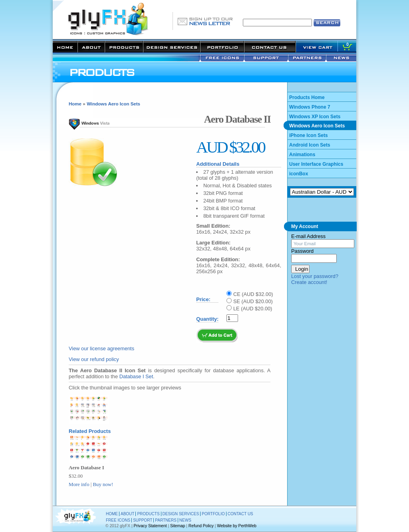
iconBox (299, 174)
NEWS (185, 520)
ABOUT (127, 514)
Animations (302, 155)
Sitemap (178, 526)
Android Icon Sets (310, 145)
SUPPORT (143, 520)
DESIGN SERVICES (181, 514)
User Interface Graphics (316, 164)
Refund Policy (201, 526)
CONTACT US (240, 514)
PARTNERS (166, 520)
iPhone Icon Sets (309, 135)
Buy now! (103, 484)
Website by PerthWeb (237, 526)
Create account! (309, 282)
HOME (112, 514)
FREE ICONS (118, 520)
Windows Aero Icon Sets (113, 104)
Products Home (307, 97)
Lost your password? (315, 276)
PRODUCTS (148, 514)
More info (79, 484)
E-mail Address (308, 236)
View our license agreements (101, 348)
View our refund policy (94, 359)
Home (75, 104)
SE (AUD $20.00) (253, 301)
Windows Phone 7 (310, 107)
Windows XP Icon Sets (315, 117)
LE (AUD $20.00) (253, 309)
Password (302, 251)
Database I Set (136, 376)
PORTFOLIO (213, 514)
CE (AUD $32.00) (253, 294)
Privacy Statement (150, 526)
